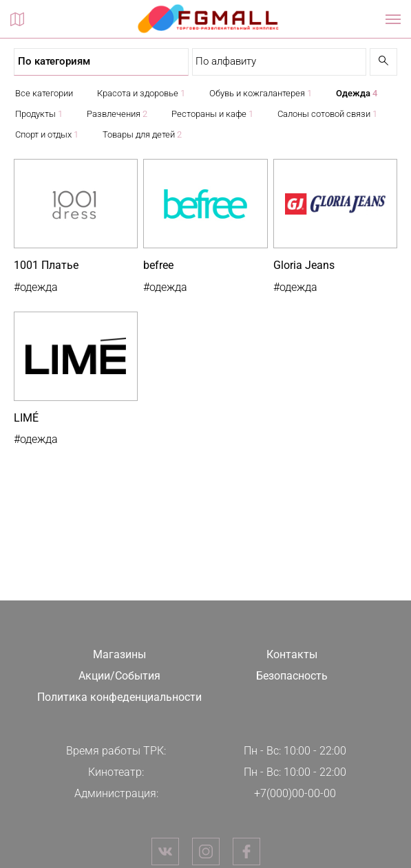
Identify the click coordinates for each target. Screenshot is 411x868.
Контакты (292, 654)
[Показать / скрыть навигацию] (393, 19)
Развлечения (117, 114)
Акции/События (119, 676)
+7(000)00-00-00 (295, 793)
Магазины (119, 654)
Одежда (357, 93)
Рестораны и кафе (212, 114)
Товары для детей (142, 134)
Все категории (44, 93)
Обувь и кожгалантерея (261, 93)
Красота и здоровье (141, 93)
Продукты (39, 114)
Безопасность (292, 676)
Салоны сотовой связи (327, 114)
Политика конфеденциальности (119, 697)
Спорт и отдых (47, 134)
